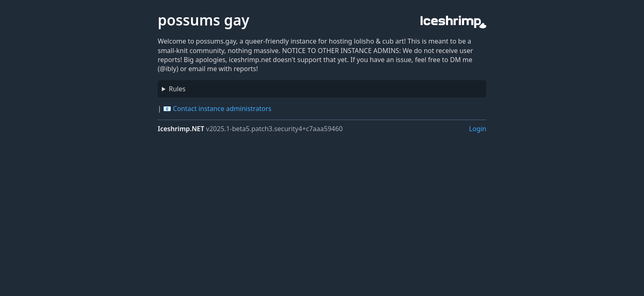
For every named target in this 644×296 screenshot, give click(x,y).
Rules (177, 89)
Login (478, 129)
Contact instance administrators (222, 109)
